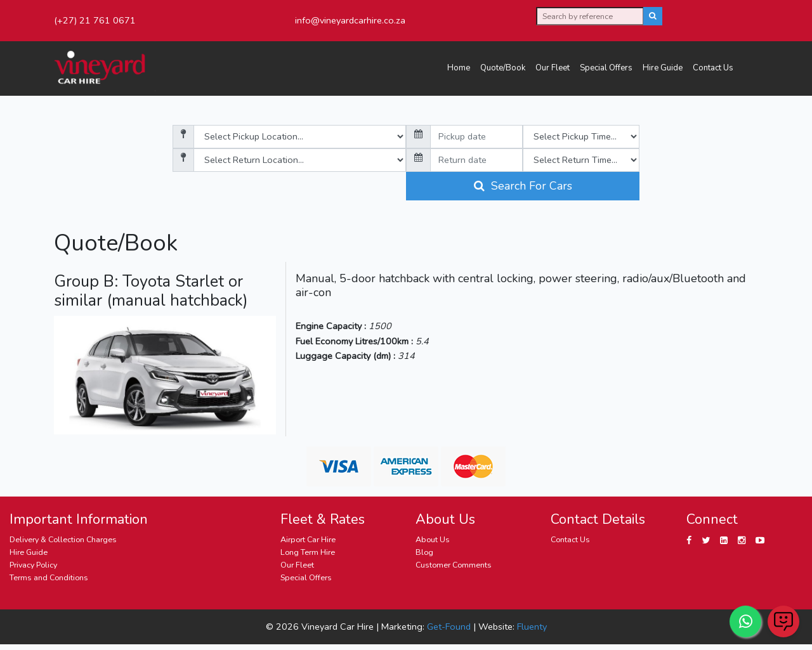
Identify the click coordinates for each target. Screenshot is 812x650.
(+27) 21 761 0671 (95, 20)
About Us (433, 539)
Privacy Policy (33, 565)
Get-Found (449, 627)
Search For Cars (523, 186)
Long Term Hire (308, 552)
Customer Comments (454, 565)
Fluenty (532, 627)
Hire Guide (663, 68)
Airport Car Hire (308, 539)
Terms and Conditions (49, 577)
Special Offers (606, 68)
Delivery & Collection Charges (63, 539)
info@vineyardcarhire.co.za (350, 20)
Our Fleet (553, 68)
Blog (424, 552)
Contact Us (713, 68)
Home (459, 68)
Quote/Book (503, 68)
